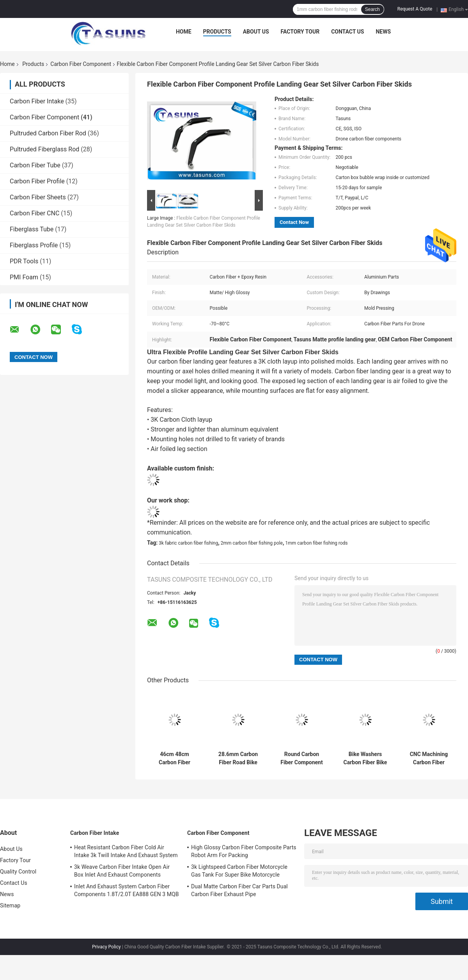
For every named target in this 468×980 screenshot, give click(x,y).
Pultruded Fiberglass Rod (44, 149)
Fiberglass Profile (34, 245)
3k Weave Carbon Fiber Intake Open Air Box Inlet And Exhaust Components (122, 871)
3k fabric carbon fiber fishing (188, 543)
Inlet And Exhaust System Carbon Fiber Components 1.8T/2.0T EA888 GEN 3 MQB (127, 890)
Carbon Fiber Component (81, 64)
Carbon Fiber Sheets (38, 197)
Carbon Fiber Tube (35, 165)
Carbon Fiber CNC (35, 213)
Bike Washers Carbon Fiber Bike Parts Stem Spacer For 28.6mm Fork (365, 758)
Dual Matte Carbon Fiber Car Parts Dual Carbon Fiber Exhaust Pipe (239, 890)
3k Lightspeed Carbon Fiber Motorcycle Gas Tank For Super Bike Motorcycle (239, 871)
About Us (256, 32)
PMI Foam (24, 277)
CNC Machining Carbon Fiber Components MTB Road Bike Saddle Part (429, 758)
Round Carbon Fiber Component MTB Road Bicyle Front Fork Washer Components (302, 758)
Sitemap (10, 905)
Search (372, 9)
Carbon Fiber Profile (37, 181)
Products (217, 32)
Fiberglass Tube (32, 229)
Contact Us (347, 32)
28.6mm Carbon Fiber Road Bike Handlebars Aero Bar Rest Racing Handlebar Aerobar (238, 758)
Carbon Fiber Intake (37, 101)
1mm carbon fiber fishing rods (316, 543)
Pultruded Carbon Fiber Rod (48, 133)
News (383, 32)
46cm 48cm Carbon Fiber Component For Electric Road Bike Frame (174, 758)
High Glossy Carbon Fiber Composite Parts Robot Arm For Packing (244, 851)
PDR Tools (24, 261)
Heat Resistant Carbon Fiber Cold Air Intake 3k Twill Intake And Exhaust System (126, 851)
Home (184, 32)
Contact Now (294, 222)
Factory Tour (300, 32)
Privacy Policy (106, 947)
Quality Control (18, 872)
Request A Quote (415, 9)
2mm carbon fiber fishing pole (252, 543)
